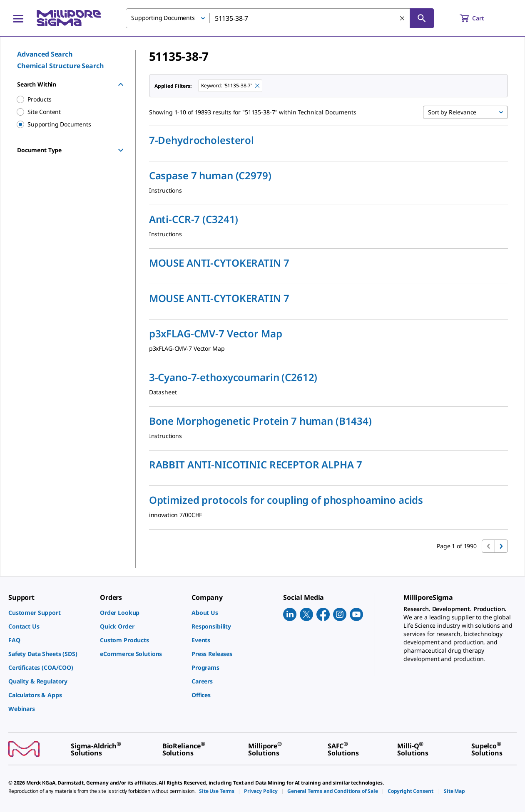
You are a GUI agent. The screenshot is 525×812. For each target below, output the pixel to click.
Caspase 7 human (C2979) (210, 176)
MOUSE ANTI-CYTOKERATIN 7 (219, 263)
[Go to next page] (501, 546)
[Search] (422, 18)
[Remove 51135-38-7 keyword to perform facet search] (257, 86)
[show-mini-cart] (479, 18)
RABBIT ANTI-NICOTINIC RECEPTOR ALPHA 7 (256, 465)
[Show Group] (121, 150)
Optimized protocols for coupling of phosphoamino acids (286, 500)
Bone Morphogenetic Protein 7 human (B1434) (260, 421)
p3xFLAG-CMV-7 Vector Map (216, 334)
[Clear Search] (402, 18)
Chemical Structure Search (61, 66)
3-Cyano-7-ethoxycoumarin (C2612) (233, 377)
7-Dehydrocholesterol (202, 140)
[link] (50, 613)
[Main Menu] (18, 18)
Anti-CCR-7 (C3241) (194, 219)
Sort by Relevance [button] (452, 112)
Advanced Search (45, 54)
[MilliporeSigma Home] (69, 18)
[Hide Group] (121, 84)
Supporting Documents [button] (163, 18)
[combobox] (280, 18)
